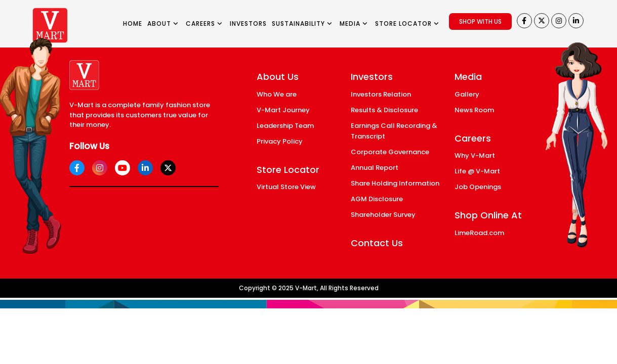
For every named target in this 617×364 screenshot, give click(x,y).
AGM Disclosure (377, 199)
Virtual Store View (286, 187)
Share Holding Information (395, 183)
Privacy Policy (280, 141)
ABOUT (163, 24)
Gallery (467, 94)
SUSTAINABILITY (302, 24)
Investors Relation (381, 94)
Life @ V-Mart (477, 171)
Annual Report (375, 168)
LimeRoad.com (479, 233)
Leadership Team (285, 126)
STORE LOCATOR (407, 24)
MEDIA (354, 24)
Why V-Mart (475, 155)
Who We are (277, 94)
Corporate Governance (390, 152)
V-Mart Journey (283, 110)
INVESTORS (248, 24)
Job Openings (478, 187)
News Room (474, 110)
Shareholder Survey (383, 215)
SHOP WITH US (480, 21)
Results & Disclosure (384, 110)
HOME (133, 24)
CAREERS (204, 24)
